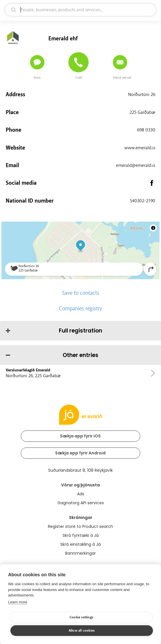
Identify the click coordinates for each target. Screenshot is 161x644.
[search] (80, 10)
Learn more (18, 602)
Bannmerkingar (80, 553)
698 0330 (146, 130)
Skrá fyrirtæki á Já (81, 535)
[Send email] (120, 62)
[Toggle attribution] (153, 228)
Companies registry (80, 309)
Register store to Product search (80, 526)
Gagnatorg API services (81, 503)
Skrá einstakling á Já (80, 544)
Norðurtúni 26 (142, 95)
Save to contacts (81, 293)
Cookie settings (81, 617)
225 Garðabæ (142, 112)
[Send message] (37, 62)
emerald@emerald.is (136, 165)
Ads (81, 494)
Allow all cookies (82, 631)
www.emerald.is (140, 148)
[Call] (78, 62)
